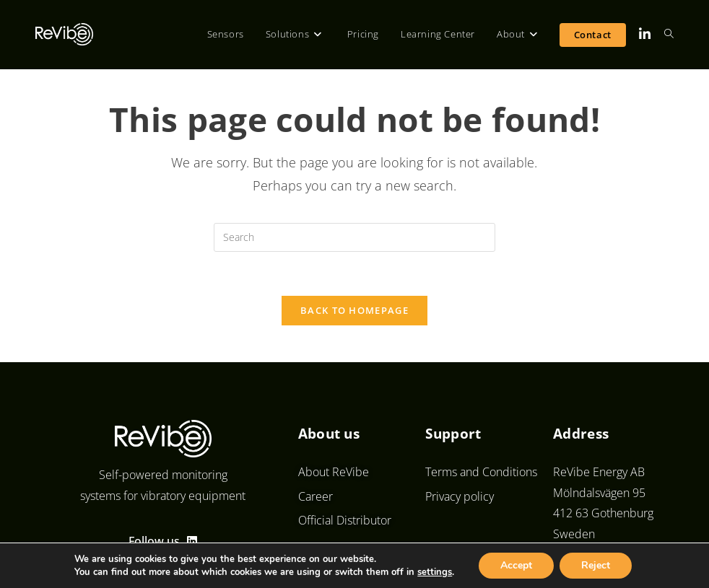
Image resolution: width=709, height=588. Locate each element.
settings (435, 572)
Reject (596, 565)
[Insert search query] (354, 237)
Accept (516, 565)
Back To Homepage (354, 310)
